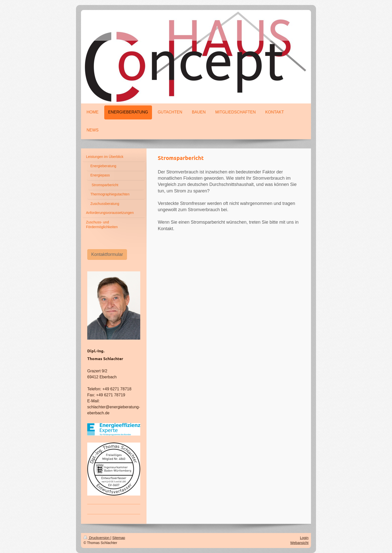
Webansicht (299, 543)
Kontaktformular (107, 254)
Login (304, 538)
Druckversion (97, 538)
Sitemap (119, 538)
